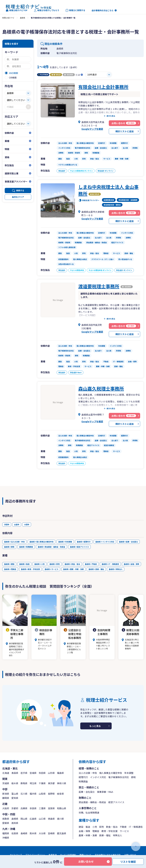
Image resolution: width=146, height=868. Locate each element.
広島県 (33, 819)
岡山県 (24, 819)
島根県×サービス (51, 569)
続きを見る (111, 116)
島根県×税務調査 (26, 547)
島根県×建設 (9, 564)
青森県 (15, 773)
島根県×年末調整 (65, 542)
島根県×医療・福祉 (96, 569)
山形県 (51, 773)
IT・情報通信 (136, 827)
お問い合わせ (86, 861)
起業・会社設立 (87, 792)
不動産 (123, 827)
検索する (20, 190)
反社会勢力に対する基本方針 (108, 855)
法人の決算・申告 (88, 773)
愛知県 (15, 798)
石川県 (24, 794)
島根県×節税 (9, 547)
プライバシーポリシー (35, 855)
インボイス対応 (98, 777)
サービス (124, 831)
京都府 (15, 808)
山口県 (42, 819)
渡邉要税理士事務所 (99, 286)
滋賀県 (51, 808)
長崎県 (24, 833)
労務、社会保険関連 (89, 813)
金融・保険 (84, 831)
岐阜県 (60, 794)
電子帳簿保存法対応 (119, 777)
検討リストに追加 (124, 131)
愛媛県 (6, 823)
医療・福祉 (105, 835)
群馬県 (24, 783)
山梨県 (42, 794)
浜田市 (7, 524)
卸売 (102, 827)
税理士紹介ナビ (8, 18)
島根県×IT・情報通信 (110, 564)
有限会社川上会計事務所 (103, 87)
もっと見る (95, 726)
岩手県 (24, 773)
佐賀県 (15, 833)
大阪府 (6, 808)
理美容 (96, 831)
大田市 (27, 524)
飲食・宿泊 (112, 827)
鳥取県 (6, 819)
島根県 (23, 18)
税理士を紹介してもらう (46, 10)
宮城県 (33, 773)
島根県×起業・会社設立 (128, 542)
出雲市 (17, 524)
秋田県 (42, 773)
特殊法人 (117, 835)
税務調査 (83, 781)
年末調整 (129, 773)
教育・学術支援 (109, 831)
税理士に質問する (75, 10)
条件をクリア (18, 197)
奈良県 (33, 808)
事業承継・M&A (105, 792)
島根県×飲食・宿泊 (72, 564)
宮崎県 (51, 833)
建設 (81, 827)
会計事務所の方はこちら (103, 10)
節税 (133, 777)
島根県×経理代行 (84, 542)
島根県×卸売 (55, 564)
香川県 (60, 819)
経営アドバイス (116, 802)
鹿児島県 (62, 833)
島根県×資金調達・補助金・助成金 (51, 547)
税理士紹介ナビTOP (17, 10)
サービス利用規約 (68, 855)
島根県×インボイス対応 (105, 542)
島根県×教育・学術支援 (30, 569)
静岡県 (6, 798)
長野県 (51, 794)
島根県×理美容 (10, 569)
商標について (85, 855)
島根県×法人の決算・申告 (14, 542)
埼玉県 (33, 783)
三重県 (42, 808)
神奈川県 (62, 783)
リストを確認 (128, 861)
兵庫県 (24, 808)
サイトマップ (16, 855)
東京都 (51, 783)
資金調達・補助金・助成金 (92, 802)
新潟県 (6, 794)
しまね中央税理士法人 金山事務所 (108, 190)
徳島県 (51, 819)
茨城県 (6, 783)
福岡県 (6, 833)
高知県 (15, 823)
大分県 (42, 833)
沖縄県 (6, 838)
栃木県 (15, 783)
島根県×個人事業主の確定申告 (41, 542)
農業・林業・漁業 (88, 835)
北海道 (6, 773)
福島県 (60, 773)
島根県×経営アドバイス (79, 547)
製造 (88, 827)
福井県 (33, 794)
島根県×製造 (24, 564)
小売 (95, 827)
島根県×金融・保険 (131, 564)
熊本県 (33, 833)
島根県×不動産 (91, 564)
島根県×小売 (39, 564)
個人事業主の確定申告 (111, 773)
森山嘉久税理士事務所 (101, 388)
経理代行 (83, 777)
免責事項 (53, 855)
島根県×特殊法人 (116, 569)
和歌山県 (62, 808)
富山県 (15, 794)
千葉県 (42, 783)
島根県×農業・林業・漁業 (73, 569)
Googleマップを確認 (92, 129)
